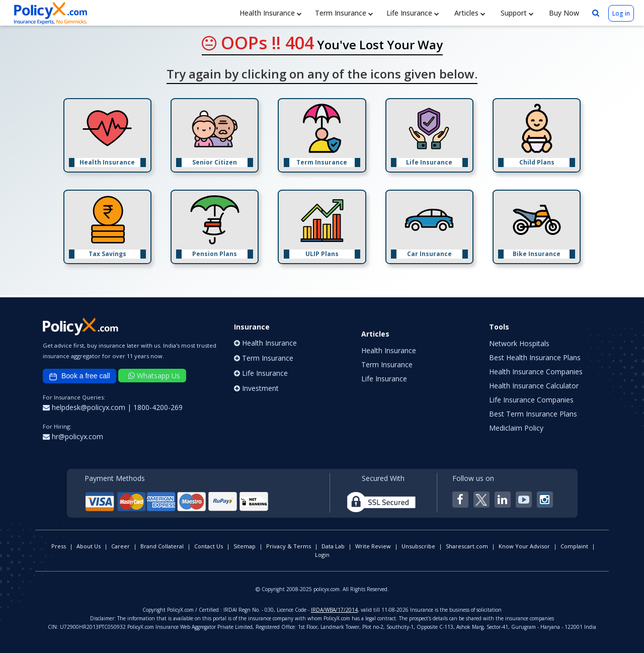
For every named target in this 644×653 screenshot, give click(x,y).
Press (59, 546)
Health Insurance (271, 13)
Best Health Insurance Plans (535, 357)
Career (120, 546)
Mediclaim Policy (516, 428)
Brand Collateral (162, 546)
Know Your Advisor (524, 546)
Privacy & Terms (289, 546)
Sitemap (245, 546)
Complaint (574, 546)
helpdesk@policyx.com (85, 407)
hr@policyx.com (73, 436)
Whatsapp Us (154, 376)
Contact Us (209, 546)
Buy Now (563, 13)
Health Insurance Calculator (534, 386)
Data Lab (333, 546)
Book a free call (79, 376)
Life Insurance (413, 13)
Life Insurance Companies (531, 400)
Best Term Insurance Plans (533, 414)
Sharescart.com (467, 546)
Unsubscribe (418, 546)
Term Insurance (344, 13)
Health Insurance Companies (536, 372)
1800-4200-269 (158, 407)
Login (322, 555)
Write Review (373, 546)
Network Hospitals (519, 343)
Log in (621, 13)
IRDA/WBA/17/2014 (334, 610)
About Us (89, 546)
